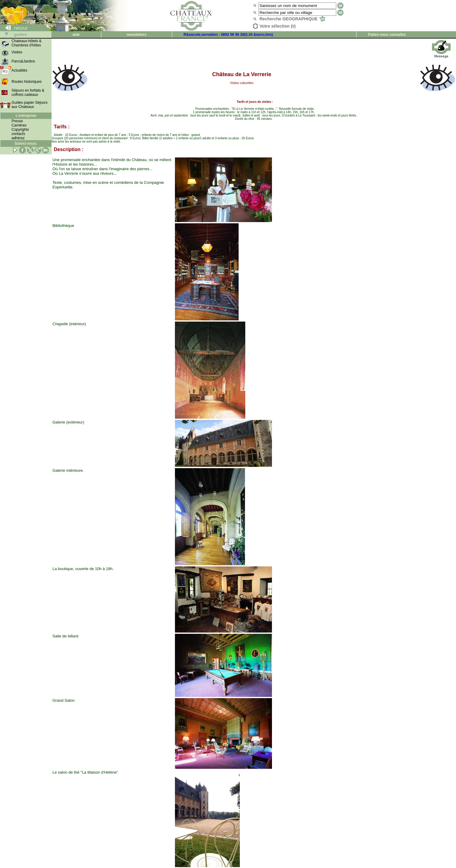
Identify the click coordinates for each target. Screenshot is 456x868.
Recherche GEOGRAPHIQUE (292, 19)
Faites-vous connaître (387, 35)
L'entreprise (26, 116)
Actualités (19, 70)
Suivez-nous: (26, 144)
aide (76, 35)
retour (14, 28)
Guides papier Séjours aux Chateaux (30, 105)
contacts (18, 134)
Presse (17, 121)
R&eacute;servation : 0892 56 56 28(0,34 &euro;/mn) (228, 35)
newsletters (136, 35)
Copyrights (20, 130)
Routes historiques (27, 82)
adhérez (18, 138)
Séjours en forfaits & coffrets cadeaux (28, 93)
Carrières (19, 125)
